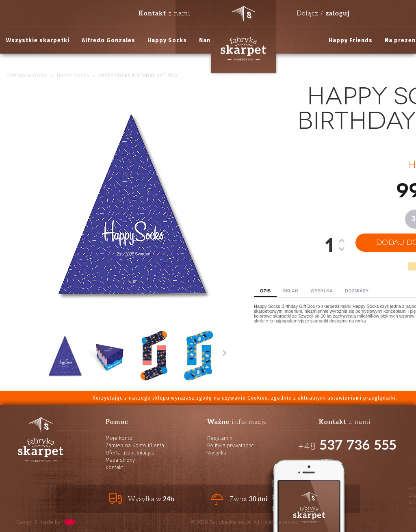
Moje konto (119, 438)
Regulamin (220, 438)
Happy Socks (167, 40)
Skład (290, 291)
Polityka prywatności (231, 445)
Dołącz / (323, 13)
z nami (165, 13)
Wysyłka (322, 291)
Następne (224, 353)
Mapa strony (120, 460)
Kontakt (114, 467)
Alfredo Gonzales (108, 40)
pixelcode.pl (70, 522)
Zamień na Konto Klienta (135, 445)
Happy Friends (351, 40)
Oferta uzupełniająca (130, 453)
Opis (265, 291)
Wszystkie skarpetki (38, 40)
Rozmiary (357, 291)
